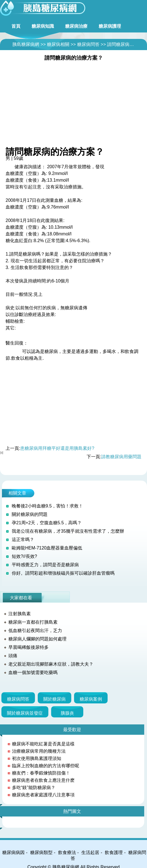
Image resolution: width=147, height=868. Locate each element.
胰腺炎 (67, 713)
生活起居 (90, 852)
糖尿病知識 (43, 26)
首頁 (16, 26)
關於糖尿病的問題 (30, 514)
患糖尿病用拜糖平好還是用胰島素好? (57, 448)
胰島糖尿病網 (26, 44)
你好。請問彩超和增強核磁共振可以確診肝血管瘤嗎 (63, 573)
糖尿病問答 (88, 44)
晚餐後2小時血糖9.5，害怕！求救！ (47, 506)
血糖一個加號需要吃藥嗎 (33, 672)
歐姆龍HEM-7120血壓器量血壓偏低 (47, 548)
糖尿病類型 (41, 852)
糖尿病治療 (76, 26)
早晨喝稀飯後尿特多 (29, 647)
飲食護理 (114, 852)
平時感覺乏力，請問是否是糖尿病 (45, 565)
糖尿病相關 (58, 44)
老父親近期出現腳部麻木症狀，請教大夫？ (51, 664)
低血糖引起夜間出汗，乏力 (35, 630)
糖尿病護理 (110, 26)
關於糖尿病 (54, 699)
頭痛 (13, 656)
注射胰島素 (20, 614)
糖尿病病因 (13, 852)
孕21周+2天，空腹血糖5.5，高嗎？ (47, 523)
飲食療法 (67, 852)
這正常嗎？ (23, 540)
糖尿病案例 (91, 699)
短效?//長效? (24, 556)
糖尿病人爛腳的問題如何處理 (37, 639)
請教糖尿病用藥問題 (121, 457)
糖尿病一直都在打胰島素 (33, 622)
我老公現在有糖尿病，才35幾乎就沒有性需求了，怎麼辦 (68, 531)
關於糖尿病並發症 (25, 713)
